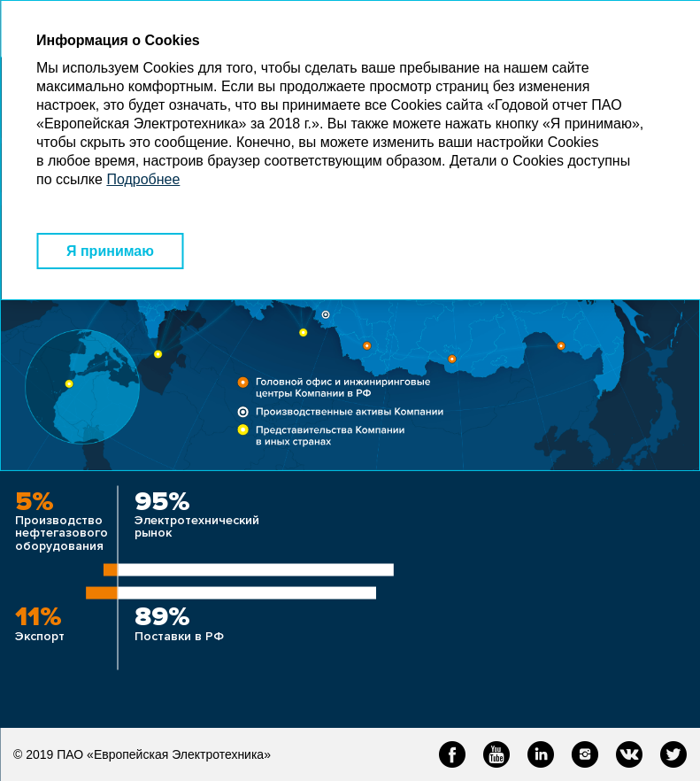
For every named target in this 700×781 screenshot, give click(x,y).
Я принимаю (110, 251)
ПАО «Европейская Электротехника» (164, 754)
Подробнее (143, 179)
